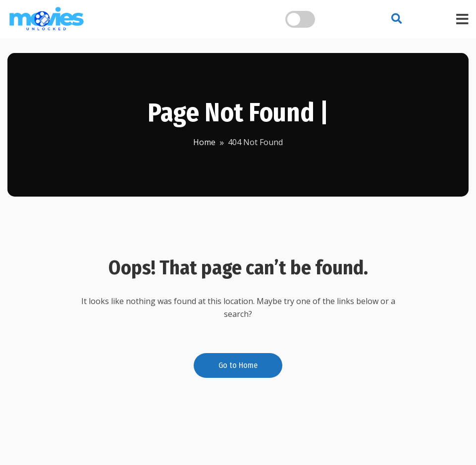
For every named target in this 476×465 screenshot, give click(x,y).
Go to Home (238, 365)
